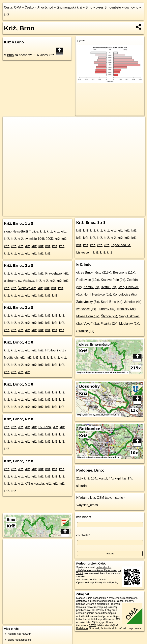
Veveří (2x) (91, 324)
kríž (7, 15)
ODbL (120, 601)
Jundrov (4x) (107, 309)
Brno (89, 7)
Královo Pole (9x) (113, 280)
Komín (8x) (91, 287)
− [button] (9, 129)
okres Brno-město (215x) (94, 272)
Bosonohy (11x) (124, 272)
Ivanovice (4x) (86, 309)
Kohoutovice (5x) (125, 294)
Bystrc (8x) (108, 287)
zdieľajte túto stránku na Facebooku (96, 570)
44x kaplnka (117, 478)
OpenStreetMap (75, 212)
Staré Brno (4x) (112, 302)
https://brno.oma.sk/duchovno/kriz (126, 212)
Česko (29, 7)
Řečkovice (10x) (88, 280)
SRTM (92, 625)
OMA (18, 7)
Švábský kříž (27, 288)
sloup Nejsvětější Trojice (21, 231)
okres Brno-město (108, 7)
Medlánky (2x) (129, 324)
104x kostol (99, 478)
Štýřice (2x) (109, 316)
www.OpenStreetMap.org (123, 598)
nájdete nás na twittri (20, 634)
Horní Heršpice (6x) (97, 294)
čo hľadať (83, 535)
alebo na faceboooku (20, 640)
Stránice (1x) (85, 331)
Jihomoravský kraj (69, 7)
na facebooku (103, 567)
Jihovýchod (45, 7)
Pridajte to (82, 628)
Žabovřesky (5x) (88, 302)
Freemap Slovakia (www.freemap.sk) (98, 605)
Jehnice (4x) (133, 302)
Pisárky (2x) (109, 324)
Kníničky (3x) (126, 309)
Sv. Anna (45, 427)
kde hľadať (84, 517)
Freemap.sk (96, 212)
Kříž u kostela (34, 484)
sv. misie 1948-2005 (39, 239)
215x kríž (83, 478)
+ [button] (9, 123)
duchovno (131, 7)
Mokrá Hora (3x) (88, 316)
